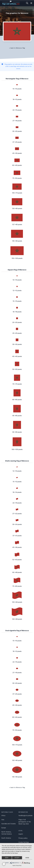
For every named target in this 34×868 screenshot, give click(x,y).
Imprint (21, 834)
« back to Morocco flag (17, 48)
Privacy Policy (19, 866)
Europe (4, 828)
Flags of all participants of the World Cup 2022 (25, 822)
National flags (7, 812)
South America (6, 838)
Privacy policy (23, 838)
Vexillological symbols (25, 816)
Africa (3, 816)
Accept (17, 858)
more (27, 858)
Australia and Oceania (8, 824)
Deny (7, 858)
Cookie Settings (24, 842)
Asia (3, 820)
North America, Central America (7, 833)
